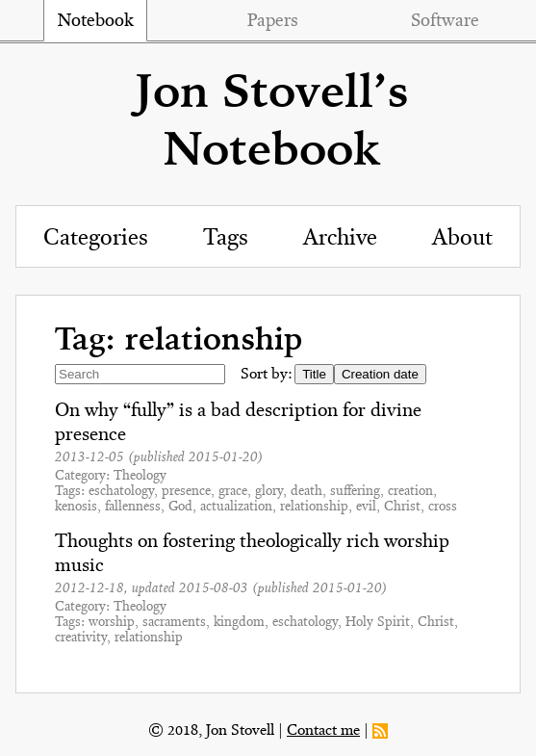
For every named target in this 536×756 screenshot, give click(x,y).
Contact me (323, 731)
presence (186, 492)
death (306, 492)
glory (269, 492)
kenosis (76, 507)
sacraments (174, 623)
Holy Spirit (378, 623)
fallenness (133, 507)
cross (443, 507)
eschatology (121, 492)
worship (112, 623)
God (180, 507)
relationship (314, 507)
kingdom (239, 623)
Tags (226, 239)
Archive (340, 239)
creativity (81, 638)
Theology (140, 476)
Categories (96, 239)
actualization (236, 507)
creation (410, 492)
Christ (402, 507)
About (462, 239)
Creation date (380, 374)
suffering (355, 492)
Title (314, 374)
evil (366, 507)
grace (233, 492)
